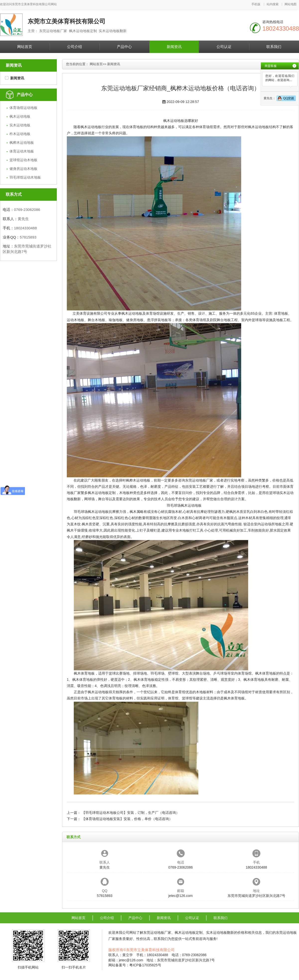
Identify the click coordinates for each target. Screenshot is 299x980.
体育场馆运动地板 (23, 108)
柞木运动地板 (20, 134)
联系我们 (274, 47)
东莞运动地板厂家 (199, 480)
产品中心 (124, 47)
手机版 (256, 4)
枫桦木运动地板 (22, 143)
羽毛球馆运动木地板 (25, 177)
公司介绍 (75, 47)
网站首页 (25, 47)
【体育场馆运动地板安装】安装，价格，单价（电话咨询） (127, 819)
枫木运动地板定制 (102, 493)
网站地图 (291, 4)
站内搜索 (273, 4)
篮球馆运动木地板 (23, 160)
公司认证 (224, 47)
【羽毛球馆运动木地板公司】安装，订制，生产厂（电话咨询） (131, 813)
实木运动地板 (20, 125)
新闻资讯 (174, 47)
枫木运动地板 (20, 116)
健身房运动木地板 (23, 169)
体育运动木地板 (22, 151)
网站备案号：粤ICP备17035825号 (135, 965)
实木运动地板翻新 (220, 932)
